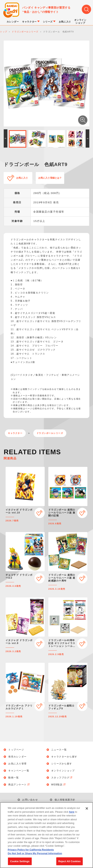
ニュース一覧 (59, 750)
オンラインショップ (63, 771)
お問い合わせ (30, 800)
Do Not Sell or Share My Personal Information (35, 855)
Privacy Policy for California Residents (31, 852)
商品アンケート (19, 785)
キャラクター (15, 433)
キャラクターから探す (64, 757)
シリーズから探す (62, 764)
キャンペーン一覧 (19, 771)
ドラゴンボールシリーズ (50, 433)
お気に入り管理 (17, 764)
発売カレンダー (17, 757)
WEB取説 (59, 785)
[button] (6, 138)
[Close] (87, 810)
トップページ (16, 750)
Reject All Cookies (70, 863)
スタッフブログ (62, 778)
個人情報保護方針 (65, 800)
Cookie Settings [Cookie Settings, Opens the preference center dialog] (20, 863)
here (72, 814)
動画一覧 (14, 778)
